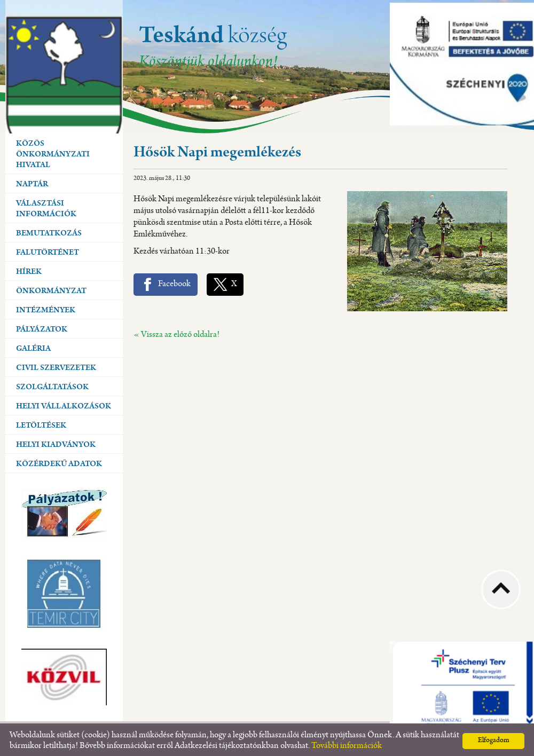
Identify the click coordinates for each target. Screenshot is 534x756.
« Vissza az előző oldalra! (176, 332)
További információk (347, 743)
